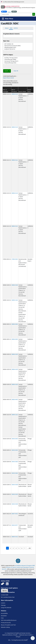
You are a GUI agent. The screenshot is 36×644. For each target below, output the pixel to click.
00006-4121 (15, 160)
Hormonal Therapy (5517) (18, 61)
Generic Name (22, 92)
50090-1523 (15, 300)
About (7, 28)
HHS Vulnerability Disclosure (9, 620)
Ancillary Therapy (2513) (18, 58)
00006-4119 (15, 94)
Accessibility (4, 613)
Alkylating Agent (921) (18, 47)
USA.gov (18, 637)
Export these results (9, 78)
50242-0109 (15, 494)
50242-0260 (15, 462)
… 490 (29, 548)
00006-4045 (15, 324)
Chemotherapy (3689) (18, 59)
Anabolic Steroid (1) (18, 49)
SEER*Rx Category (8, 55)
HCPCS (16, 28)
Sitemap (3, 605)
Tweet (9, 12)
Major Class (6, 41)
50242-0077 (15, 525)
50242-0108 (15, 485)
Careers (3, 603)
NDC (11, 28)
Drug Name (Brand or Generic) (11, 34)
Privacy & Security (6, 623)
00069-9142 (15, 537)
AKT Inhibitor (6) (18, 44)
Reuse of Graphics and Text (8, 625)
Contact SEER (5, 595)
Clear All (16, 71)
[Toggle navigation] (8, 19)
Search (6, 71)
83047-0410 (15, 514)
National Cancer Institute (26, 635)
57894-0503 (15, 259)
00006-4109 (15, 285)
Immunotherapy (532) (18, 63)
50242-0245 (15, 439)
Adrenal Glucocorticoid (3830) (18, 46)
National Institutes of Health (10, 635)
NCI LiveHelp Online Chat (8, 597)
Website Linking (5, 627)
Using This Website (6, 608)
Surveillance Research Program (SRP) (25, 565)
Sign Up (4, 591)
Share (5, 11)
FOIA (2, 618)
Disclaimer (4, 616)
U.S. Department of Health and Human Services (18, 633)
